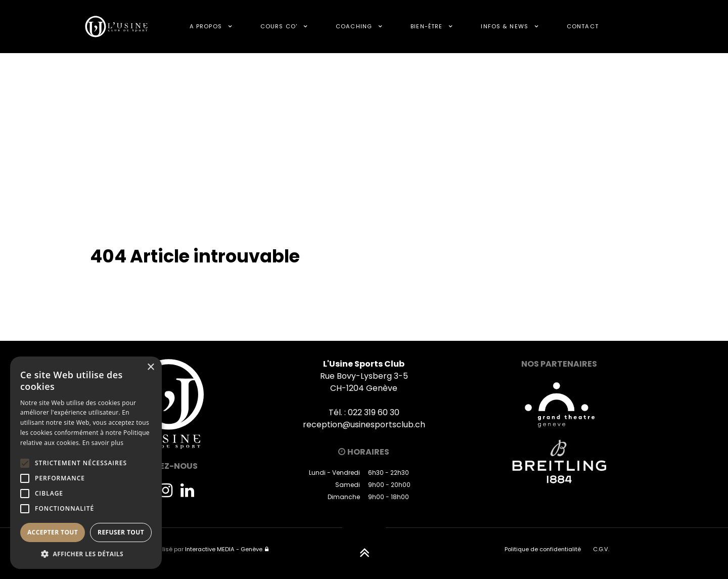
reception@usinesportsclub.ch (364, 425)
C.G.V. (601, 549)
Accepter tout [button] (53, 532)
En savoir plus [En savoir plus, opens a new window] (103, 443)
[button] (86, 554)
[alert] (86, 463)
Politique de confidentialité (543, 549)
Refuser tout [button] (121, 532)
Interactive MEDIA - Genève (224, 549)
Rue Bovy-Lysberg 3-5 (364, 376)
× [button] (150, 367)
